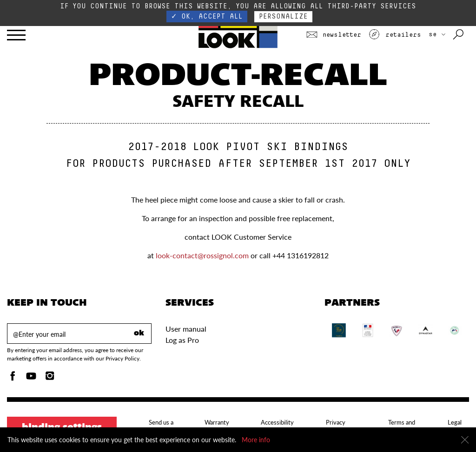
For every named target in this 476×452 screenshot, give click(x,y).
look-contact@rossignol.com (202, 255)
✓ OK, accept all (207, 16)
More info (256, 440)
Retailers (395, 35)
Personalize (283, 16)
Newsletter (334, 35)
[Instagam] (50, 378)
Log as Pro (182, 340)
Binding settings (62, 428)
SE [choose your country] (437, 34)
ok (139, 334)
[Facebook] (13, 378)
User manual (186, 329)
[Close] (465, 440)
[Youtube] (31, 378)
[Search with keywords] (459, 35)
